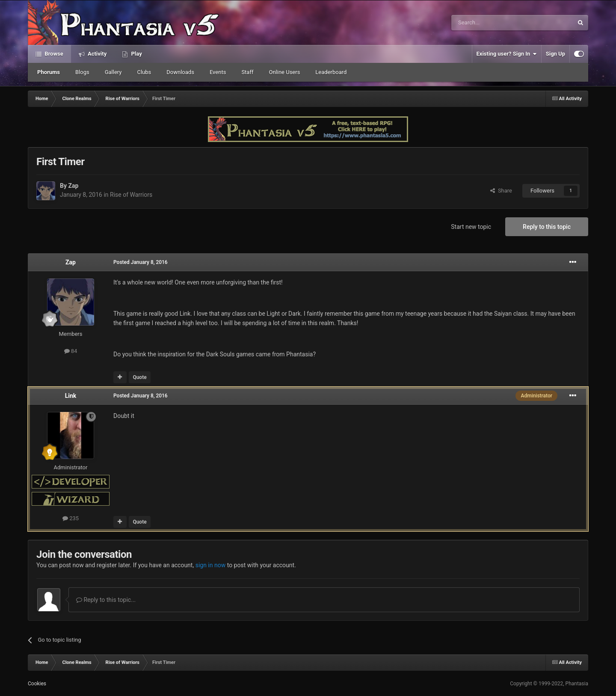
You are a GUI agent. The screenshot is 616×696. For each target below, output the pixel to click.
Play (136, 54)
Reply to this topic (547, 227)
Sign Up (555, 54)
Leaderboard (331, 72)
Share (501, 191)
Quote (139, 377)
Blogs (82, 72)
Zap (73, 186)
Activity (97, 54)
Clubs (144, 72)
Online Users (284, 72)
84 (71, 351)
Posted (141, 262)
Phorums (49, 72)
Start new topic (471, 227)
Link (71, 396)
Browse (53, 54)
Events (218, 72)
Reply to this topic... (106, 600)
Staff (247, 72)
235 (71, 518)
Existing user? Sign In (507, 54)
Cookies (37, 684)
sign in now (211, 565)
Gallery (113, 72)
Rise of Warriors (131, 195)
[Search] (492, 23)
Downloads (180, 72)
